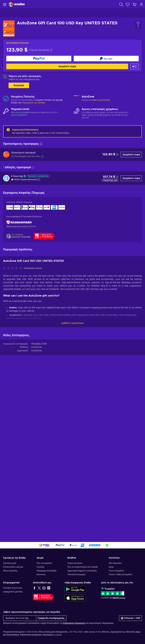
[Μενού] (4, 4)
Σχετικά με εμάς (10, 563)
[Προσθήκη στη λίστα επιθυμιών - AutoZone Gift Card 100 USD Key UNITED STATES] (138, 26)
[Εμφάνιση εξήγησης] (39, 180)
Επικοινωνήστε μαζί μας (13, 567)
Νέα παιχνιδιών (115, 563)
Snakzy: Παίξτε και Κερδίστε (121, 574)
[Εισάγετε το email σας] (20, 618)
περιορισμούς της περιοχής (34, 103)
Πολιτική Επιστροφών (77, 574)
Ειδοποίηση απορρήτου (31, 635)
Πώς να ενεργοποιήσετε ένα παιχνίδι (83, 567)
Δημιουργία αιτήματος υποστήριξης (82, 571)
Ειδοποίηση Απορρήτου (74, 623)
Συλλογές (40, 567)
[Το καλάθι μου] (135, 4)
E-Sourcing (17, 176)
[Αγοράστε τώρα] (39, 59)
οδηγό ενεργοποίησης (101, 100)
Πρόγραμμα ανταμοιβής (46, 571)
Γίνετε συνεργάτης (116, 571)
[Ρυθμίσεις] (130, 618)
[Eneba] (17, 4)
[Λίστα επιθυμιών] (128, 4)
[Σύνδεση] (142, 4)
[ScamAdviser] (19, 222)
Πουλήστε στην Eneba (13, 588)
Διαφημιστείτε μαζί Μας (13, 592)
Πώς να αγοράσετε (44, 563)
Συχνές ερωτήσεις (75, 563)
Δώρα (111, 567)
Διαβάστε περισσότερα (72, 323)
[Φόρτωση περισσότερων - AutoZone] (77, 98)
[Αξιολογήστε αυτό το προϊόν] (13, 268)
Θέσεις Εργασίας (10, 571)
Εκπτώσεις (41, 574)
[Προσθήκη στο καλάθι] (135, 66)
